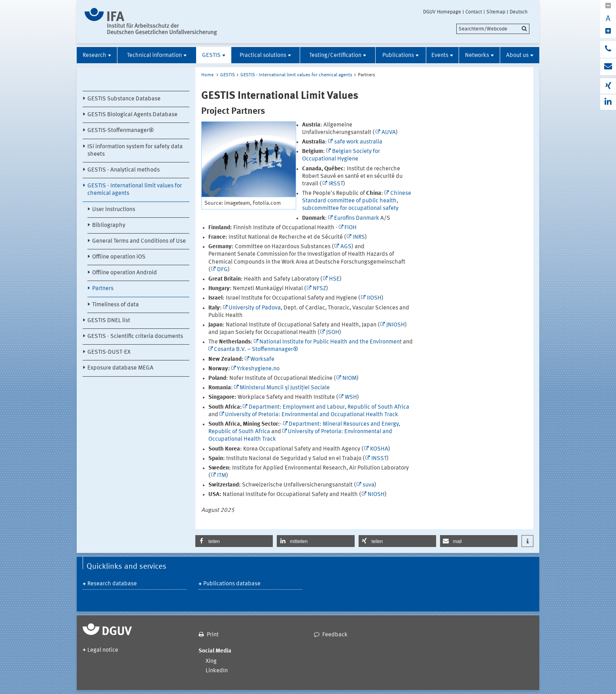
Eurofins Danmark (357, 218)
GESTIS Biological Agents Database (132, 115)
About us (517, 56)
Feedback (335, 635)
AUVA (389, 133)
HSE (334, 279)
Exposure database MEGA (120, 368)
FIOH (351, 228)
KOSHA (379, 449)
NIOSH (376, 495)
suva (368, 485)
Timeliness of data (115, 305)
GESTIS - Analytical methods (124, 170)
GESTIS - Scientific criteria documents (135, 337)
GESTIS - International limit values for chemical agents (135, 190)
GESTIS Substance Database (124, 99)
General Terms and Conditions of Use (139, 241)
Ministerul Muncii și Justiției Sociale (285, 388)
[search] (493, 29)
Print (213, 635)
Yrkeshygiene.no (258, 369)
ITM (222, 476)
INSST (379, 459)
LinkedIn (217, 671)
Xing (211, 661)
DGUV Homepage (442, 12)
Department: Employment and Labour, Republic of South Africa (329, 407)
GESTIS (211, 56)
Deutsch (519, 12)
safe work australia (358, 142)
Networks (477, 56)
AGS (346, 247)
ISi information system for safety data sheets (135, 151)
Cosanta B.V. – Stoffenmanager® (256, 350)
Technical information (154, 56)
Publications (398, 56)
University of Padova (255, 308)
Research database (112, 584)
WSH (351, 397)
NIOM (350, 378)
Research (94, 56)
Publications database (232, 584)
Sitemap (496, 12)
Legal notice (103, 650)
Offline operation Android (125, 273)
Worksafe (262, 359)
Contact (474, 12)
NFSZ (319, 289)
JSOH (333, 333)
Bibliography (109, 225)
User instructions (114, 210)
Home (207, 75)
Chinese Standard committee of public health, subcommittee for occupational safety (357, 201)
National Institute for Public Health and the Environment (331, 342)
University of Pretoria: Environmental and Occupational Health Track (312, 415)
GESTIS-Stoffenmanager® (121, 131)
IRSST (336, 184)
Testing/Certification (335, 56)
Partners (103, 289)
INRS (359, 237)
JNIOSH (396, 325)
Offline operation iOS (119, 257)
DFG (222, 270)
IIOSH (374, 298)
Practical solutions (263, 56)
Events (440, 56)
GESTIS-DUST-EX (109, 352)
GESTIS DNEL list (109, 321)
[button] (234, 541)
